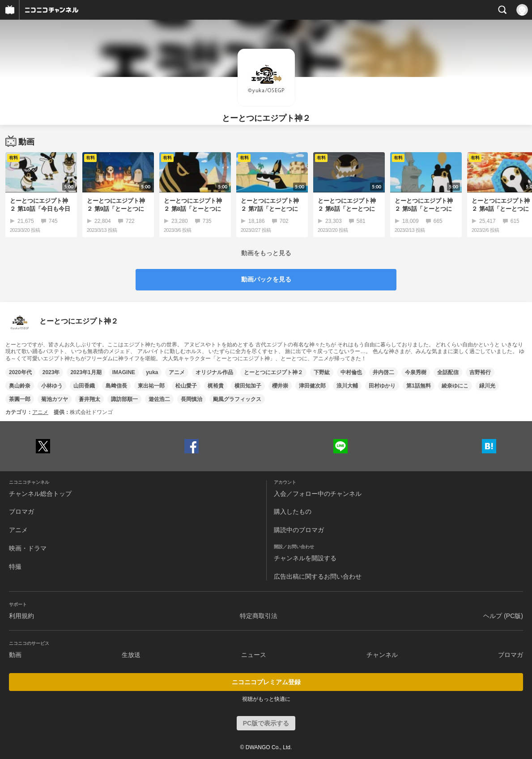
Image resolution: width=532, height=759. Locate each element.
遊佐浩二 (159, 399)
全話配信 (448, 372)
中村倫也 (351, 372)
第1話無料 (419, 386)
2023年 (51, 372)
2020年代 (20, 372)
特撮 (15, 567)
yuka (152, 372)
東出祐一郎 (151, 386)
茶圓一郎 (20, 399)
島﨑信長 (116, 386)
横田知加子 (248, 386)
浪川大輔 (347, 386)
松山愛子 (186, 386)
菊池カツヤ (55, 399)
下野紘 (322, 372)
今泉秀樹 (416, 372)
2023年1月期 (86, 372)
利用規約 (21, 616)
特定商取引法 (259, 616)
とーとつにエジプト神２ (273, 372)
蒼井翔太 (89, 399)
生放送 (131, 655)
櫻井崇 (280, 386)
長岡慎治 (192, 399)
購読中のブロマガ (299, 530)
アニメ (177, 372)
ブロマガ (21, 512)
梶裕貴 (216, 386)
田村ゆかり (382, 386)
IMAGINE (124, 372)
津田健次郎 (312, 386)
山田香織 (84, 386)
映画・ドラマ (28, 548)
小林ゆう (52, 386)
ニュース (254, 655)
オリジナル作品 (214, 372)
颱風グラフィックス (237, 399)
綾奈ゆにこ (455, 386)
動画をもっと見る (266, 253)
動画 (15, 655)
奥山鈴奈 (20, 386)
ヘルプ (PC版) (503, 616)
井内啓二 (383, 372)
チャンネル (382, 655)
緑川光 (487, 386)
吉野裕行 (480, 372)
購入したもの (293, 512)
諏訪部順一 (124, 399)
